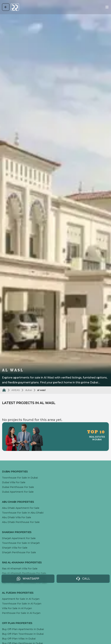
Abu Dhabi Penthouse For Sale (21, 522)
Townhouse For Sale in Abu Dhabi (23, 513)
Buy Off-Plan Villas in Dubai (19, 639)
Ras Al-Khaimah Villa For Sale (20, 569)
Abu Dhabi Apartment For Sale (21, 508)
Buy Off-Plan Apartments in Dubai (23, 629)
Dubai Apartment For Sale (18, 492)
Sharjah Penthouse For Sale (19, 552)
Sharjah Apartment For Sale (19, 538)
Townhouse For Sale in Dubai (20, 478)
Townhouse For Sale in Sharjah (21, 543)
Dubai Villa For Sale (14, 482)
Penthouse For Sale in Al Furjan (21, 613)
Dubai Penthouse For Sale (18, 487)
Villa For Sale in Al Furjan (17, 608)
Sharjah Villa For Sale (15, 548)
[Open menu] (107, 7)
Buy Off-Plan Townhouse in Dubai (23, 634)
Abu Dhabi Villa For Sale (17, 517)
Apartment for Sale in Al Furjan (21, 599)
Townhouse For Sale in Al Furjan (22, 604)
